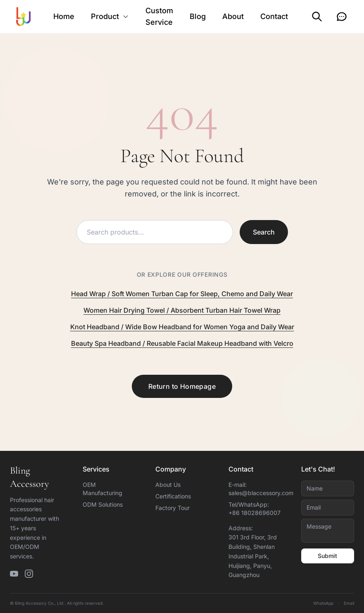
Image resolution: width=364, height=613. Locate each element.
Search (264, 232)
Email (349, 603)
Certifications (173, 496)
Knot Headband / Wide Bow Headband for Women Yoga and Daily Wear (182, 327)
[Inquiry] (342, 17)
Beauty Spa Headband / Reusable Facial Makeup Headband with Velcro (182, 343)
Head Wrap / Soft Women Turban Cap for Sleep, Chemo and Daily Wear (182, 294)
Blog (198, 16)
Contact (274, 16)
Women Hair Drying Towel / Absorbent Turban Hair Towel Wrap (182, 310)
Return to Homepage (182, 386)
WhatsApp (323, 603)
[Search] (317, 17)
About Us (168, 485)
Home (64, 16)
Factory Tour (172, 508)
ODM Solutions (103, 504)
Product (110, 16)
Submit (327, 556)
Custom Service (159, 16)
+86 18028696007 (255, 513)
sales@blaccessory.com (261, 493)
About (233, 16)
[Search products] (155, 232)
